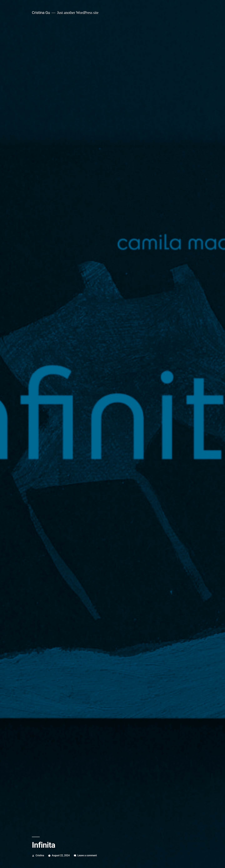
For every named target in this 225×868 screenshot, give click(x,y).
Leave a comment (87, 855)
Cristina (40, 855)
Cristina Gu (41, 13)
